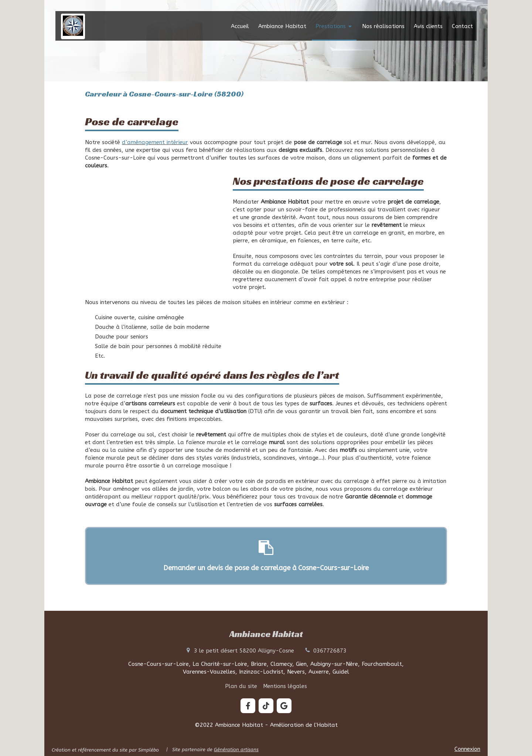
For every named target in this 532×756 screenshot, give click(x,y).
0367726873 (330, 651)
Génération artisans (236, 750)
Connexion (467, 749)
